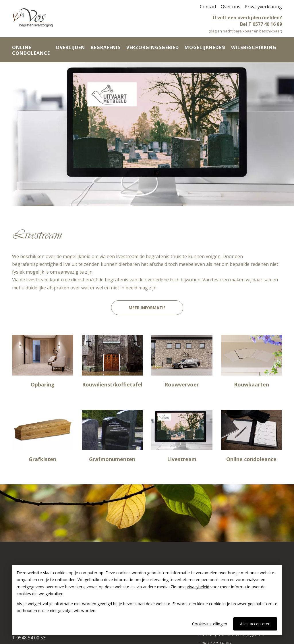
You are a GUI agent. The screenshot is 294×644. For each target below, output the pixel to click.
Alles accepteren (255, 624)
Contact (208, 7)
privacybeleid (197, 587)
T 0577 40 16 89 (265, 24)
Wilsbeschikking (254, 47)
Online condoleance (31, 50)
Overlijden (70, 47)
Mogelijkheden (205, 47)
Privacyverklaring (263, 7)
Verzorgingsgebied (153, 47)
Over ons (231, 7)
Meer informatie (147, 308)
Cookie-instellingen (210, 624)
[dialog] (147, 600)
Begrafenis (106, 47)
